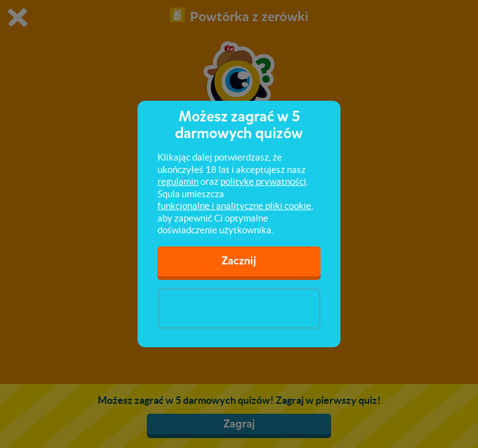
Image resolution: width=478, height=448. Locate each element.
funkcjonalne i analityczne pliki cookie (234, 206)
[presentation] (239, 309)
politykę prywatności (263, 181)
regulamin (178, 181)
